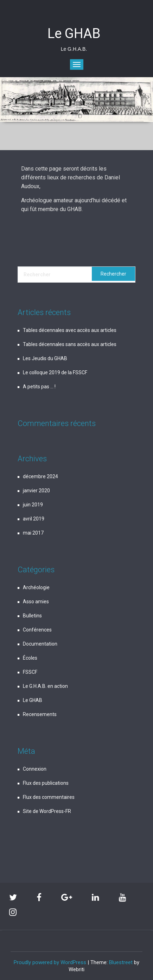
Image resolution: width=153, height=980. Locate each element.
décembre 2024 (40, 476)
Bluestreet (121, 962)
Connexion (35, 769)
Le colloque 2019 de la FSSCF (55, 372)
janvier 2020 (36, 491)
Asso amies (36, 602)
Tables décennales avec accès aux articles (70, 330)
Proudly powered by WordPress (50, 962)
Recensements (40, 714)
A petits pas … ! (39, 387)
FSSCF (30, 672)
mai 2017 (33, 533)
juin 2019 (33, 505)
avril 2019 (34, 519)
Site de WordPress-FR (47, 811)
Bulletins (32, 616)
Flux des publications (46, 783)
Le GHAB (33, 700)
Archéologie (36, 587)
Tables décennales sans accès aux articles (70, 344)
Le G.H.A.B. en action (45, 686)
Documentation (40, 644)
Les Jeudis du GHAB (45, 358)
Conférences (37, 630)
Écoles (30, 658)
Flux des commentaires (49, 797)
